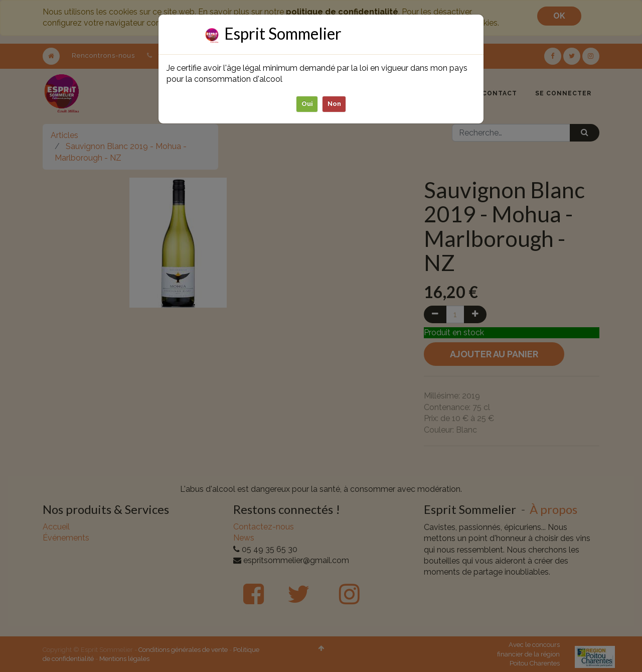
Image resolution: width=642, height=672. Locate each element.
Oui (307, 104)
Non (334, 104)
